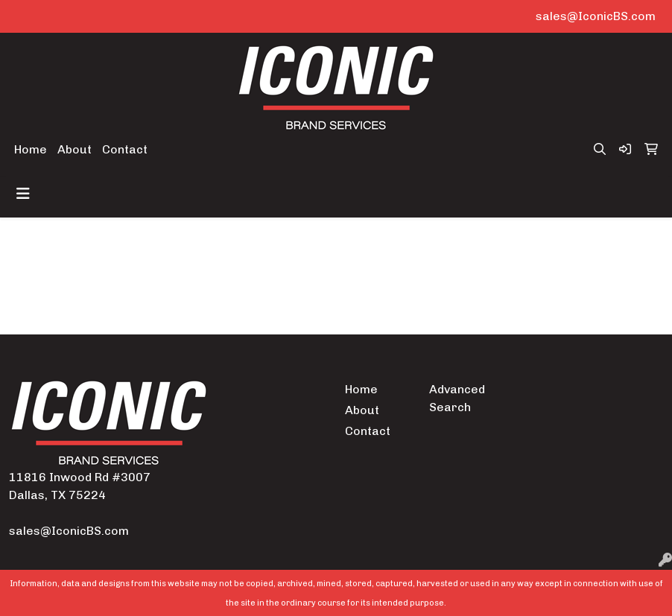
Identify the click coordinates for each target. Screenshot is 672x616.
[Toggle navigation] (23, 194)
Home (31, 149)
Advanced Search (457, 398)
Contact (125, 149)
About (75, 149)
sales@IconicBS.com (596, 16)
